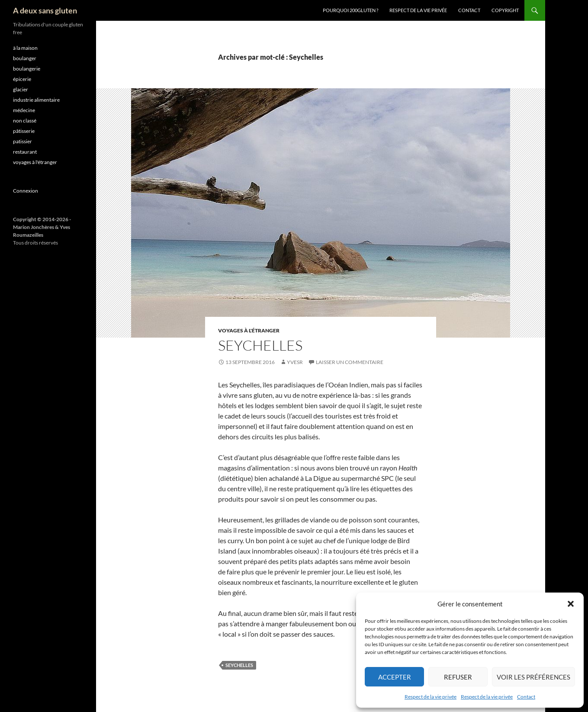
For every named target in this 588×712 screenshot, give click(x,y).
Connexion (26, 191)
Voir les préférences (533, 677)
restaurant (25, 152)
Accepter (395, 677)
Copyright (505, 10)
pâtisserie (24, 131)
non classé (25, 121)
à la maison (25, 48)
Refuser (458, 677)
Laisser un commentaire (350, 362)
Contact (526, 697)
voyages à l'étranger (249, 330)
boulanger (25, 58)
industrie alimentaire (36, 100)
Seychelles (260, 345)
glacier (21, 89)
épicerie (22, 79)
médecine (24, 110)
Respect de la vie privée (431, 697)
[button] (571, 604)
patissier (22, 141)
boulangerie (27, 69)
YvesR (295, 362)
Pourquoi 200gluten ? (350, 10)
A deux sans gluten (45, 10)
